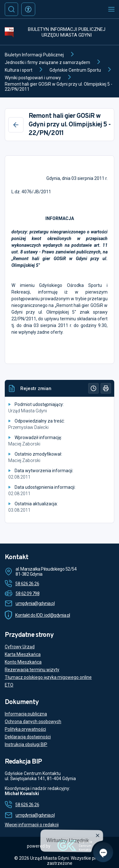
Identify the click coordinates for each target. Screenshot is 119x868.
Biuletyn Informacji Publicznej (34, 55)
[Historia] (93, 388)
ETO (9, 685)
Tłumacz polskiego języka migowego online (48, 677)
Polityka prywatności (25, 729)
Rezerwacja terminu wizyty (32, 670)
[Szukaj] (11, 9)
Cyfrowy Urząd (20, 647)
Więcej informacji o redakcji (32, 825)
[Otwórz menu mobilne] (111, 9)
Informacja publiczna (26, 714)
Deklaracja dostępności (28, 737)
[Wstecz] (16, 125)
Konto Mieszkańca (23, 662)
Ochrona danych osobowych (33, 722)
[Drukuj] (106, 388)
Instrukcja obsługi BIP (26, 744)
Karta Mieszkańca (23, 654)
